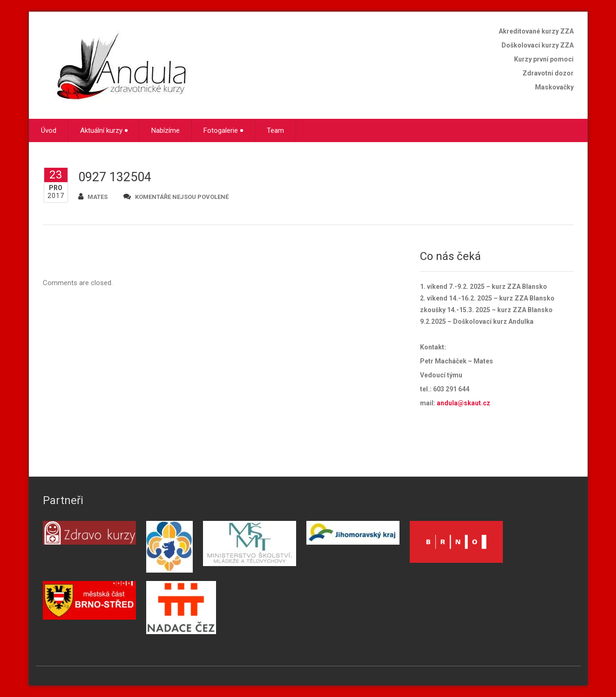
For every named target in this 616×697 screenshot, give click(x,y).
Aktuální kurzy (104, 130)
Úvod (49, 130)
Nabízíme (166, 130)
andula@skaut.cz (464, 403)
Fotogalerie (223, 130)
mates (93, 196)
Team (275, 130)
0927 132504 (115, 177)
